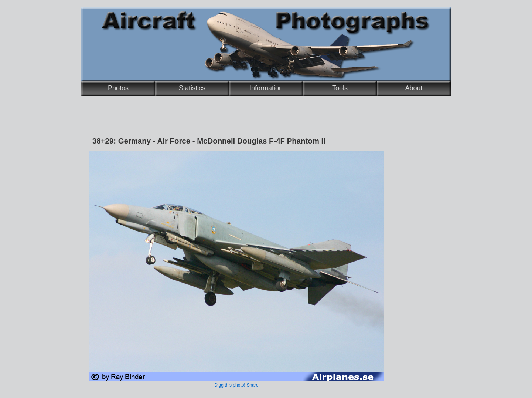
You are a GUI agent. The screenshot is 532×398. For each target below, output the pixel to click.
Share (253, 385)
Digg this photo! (230, 385)
